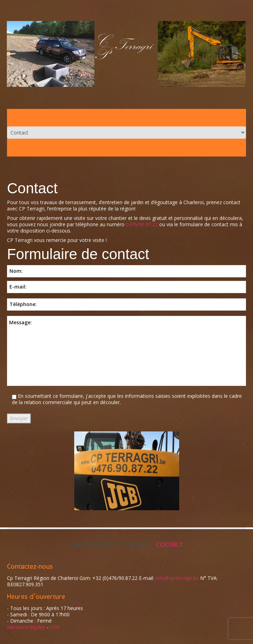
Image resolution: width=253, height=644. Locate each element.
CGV (55, 627)
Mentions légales (26, 627)
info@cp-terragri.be (177, 578)
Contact (170, 545)
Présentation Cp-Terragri (109, 545)
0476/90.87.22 (142, 224)
